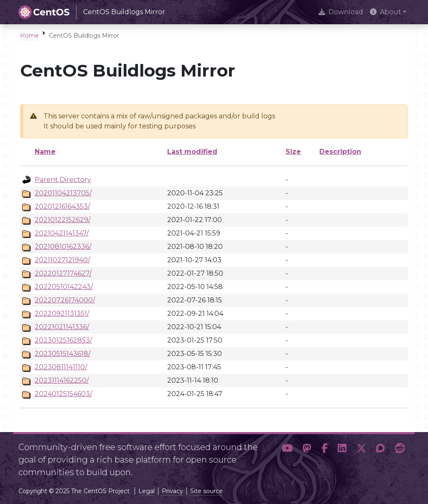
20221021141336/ (62, 327)
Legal (146, 491)
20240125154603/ (63, 394)
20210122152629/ (62, 220)
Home (29, 36)
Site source (206, 491)
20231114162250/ (62, 380)
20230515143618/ (62, 354)
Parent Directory (63, 180)
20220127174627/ (63, 273)
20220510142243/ (64, 287)
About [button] (386, 12)
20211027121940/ (62, 260)
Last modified (192, 152)
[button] (287, 456)
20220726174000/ (65, 300)
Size (293, 152)
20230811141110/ (61, 367)
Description (340, 152)
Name (45, 152)
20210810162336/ (63, 247)
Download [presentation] (341, 12)
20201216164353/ (62, 206)
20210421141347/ (62, 233)
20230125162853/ (63, 340)
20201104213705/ (63, 193)
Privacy (172, 491)
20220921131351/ (62, 313)
